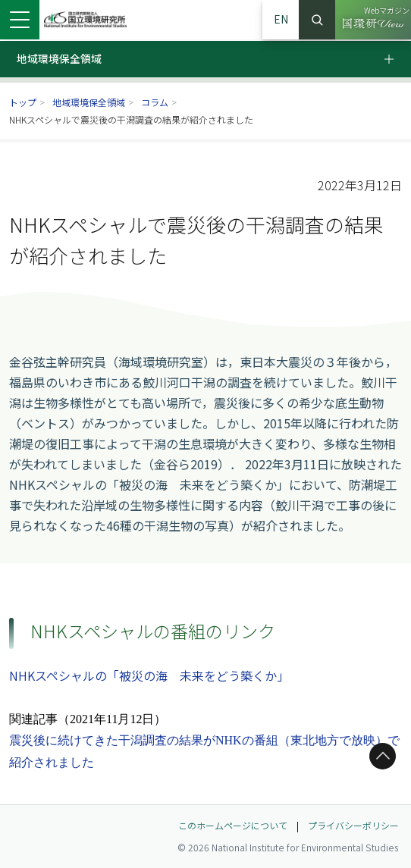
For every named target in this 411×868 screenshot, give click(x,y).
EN (281, 19)
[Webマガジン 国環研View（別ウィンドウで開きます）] (373, 20)
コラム (155, 102)
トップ (23, 102)
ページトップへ (380, 756)
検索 (317, 20)
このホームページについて (233, 825)
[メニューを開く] (20, 20)
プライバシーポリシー (353, 825)
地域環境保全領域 (89, 102)
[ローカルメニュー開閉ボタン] (397, 60)
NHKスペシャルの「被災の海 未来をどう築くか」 (149, 675)
